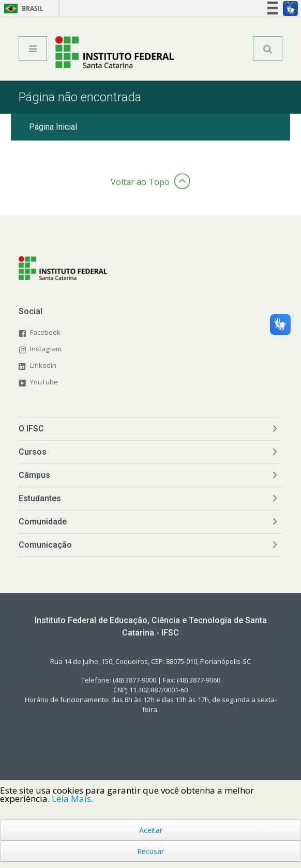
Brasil (22, 9)
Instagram (46, 349)
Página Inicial (53, 127)
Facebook (45, 332)
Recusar (151, 851)
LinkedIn (43, 365)
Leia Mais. (72, 799)
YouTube (44, 382)
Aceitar (151, 830)
